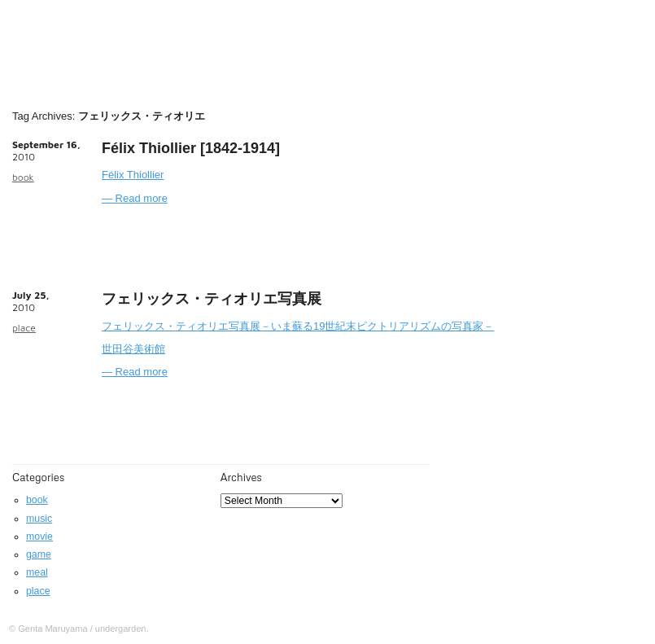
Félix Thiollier (133, 175)
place (24, 328)
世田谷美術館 (133, 349)
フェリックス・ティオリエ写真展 (212, 299)
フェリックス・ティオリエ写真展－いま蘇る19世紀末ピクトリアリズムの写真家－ (298, 326)
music (39, 519)
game (39, 554)
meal (37, 572)
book (23, 177)
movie (39, 537)
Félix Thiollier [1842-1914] (191, 148)
